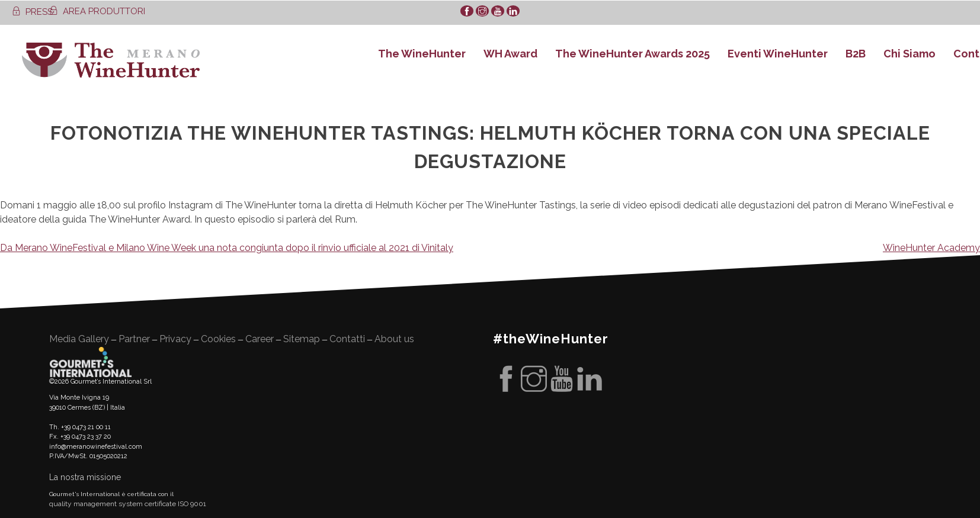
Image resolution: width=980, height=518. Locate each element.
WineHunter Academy (931, 248)
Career (260, 339)
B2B (856, 54)
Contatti (347, 339)
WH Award (510, 54)
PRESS (32, 12)
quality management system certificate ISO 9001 (128, 504)
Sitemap (302, 339)
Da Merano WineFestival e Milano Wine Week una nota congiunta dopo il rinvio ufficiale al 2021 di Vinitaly (227, 248)
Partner (134, 339)
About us (394, 339)
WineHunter (111, 60)
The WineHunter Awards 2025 (632, 54)
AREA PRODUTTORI (97, 11)
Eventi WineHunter (778, 54)
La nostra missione (85, 477)
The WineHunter (422, 54)
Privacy (175, 339)
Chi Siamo (909, 54)
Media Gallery (79, 339)
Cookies (218, 339)
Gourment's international (91, 362)
